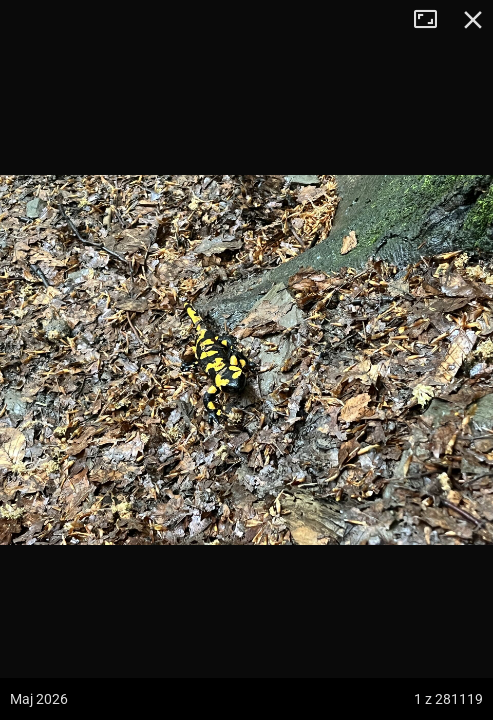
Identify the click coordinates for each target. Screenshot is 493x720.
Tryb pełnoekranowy (433, 20)
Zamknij (473, 20)
